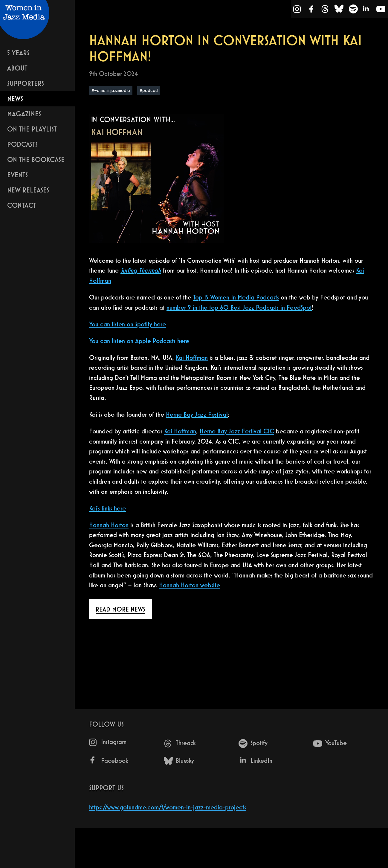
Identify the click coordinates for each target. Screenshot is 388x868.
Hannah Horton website (190, 585)
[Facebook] (311, 10)
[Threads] (325, 10)
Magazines (24, 114)
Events (17, 175)
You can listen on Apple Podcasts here (139, 341)
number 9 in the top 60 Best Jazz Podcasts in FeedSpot (239, 307)
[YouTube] (381, 10)
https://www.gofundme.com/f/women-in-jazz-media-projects (168, 807)
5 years (18, 53)
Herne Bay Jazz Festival (197, 414)
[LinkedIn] (366, 10)
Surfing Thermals (141, 270)
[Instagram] (297, 10)
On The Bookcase (36, 159)
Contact (22, 205)
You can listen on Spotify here (127, 324)
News (15, 98)
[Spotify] (353, 10)
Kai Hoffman (192, 358)
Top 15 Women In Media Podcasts (236, 297)
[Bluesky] (339, 10)
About (17, 68)
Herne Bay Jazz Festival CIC (237, 431)
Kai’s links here (107, 508)
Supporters (26, 83)
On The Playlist (32, 129)
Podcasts (22, 144)
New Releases (28, 190)
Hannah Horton (109, 525)
